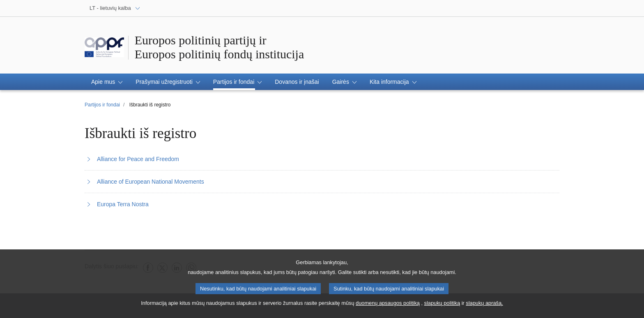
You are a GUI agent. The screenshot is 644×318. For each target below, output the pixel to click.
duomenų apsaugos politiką (388, 306)
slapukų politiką (442, 306)
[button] (107, 82)
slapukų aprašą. (484, 306)
